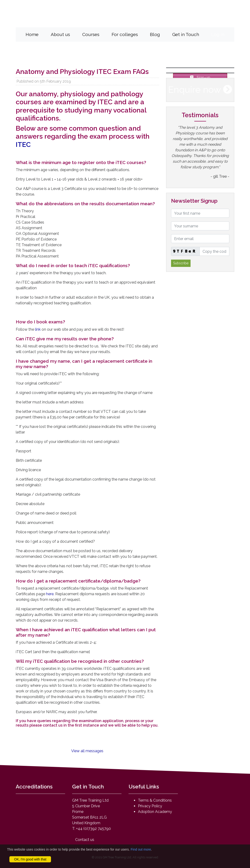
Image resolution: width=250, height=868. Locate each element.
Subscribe (181, 263)
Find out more (141, 849)
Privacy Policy (150, 806)
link (38, 329)
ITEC (23, 145)
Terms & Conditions (155, 800)
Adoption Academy (155, 812)
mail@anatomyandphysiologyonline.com (173, 20)
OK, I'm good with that (30, 859)
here (50, 594)
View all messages (87, 751)
